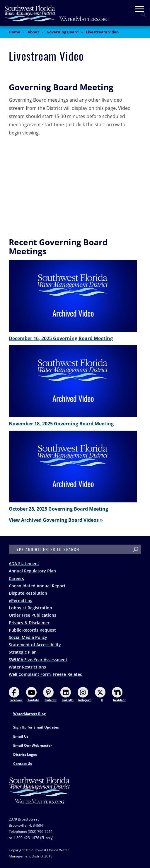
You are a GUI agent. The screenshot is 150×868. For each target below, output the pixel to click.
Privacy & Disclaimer (29, 623)
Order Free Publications (33, 615)
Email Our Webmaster (33, 745)
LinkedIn (67, 694)
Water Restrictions (27, 667)
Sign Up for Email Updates (36, 727)
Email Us (21, 736)
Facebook (16, 694)
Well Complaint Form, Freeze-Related (46, 674)
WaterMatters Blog (29, 714)
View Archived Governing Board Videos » (56, 520)
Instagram (85, 694)
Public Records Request (32, 630)
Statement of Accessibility (35, 645)
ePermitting (21, 600)
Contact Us (23, 764)
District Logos (25, 754)
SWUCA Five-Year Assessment (38, 660)
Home (15, 32)
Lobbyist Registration (30, 608)
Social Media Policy (28, 637)
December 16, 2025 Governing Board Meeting (61, 338)
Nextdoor (119, 694)
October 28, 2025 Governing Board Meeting (58, 509)
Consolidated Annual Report (37, 586)
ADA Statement (24, 563)
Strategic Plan (23, 652)
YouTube (33, 694)
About (33, 32)
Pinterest (50, 694)
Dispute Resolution (28, 593)
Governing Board (63, 32)
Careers (16, 578)
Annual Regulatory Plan (32, 571)
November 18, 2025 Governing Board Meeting (61, 424)
